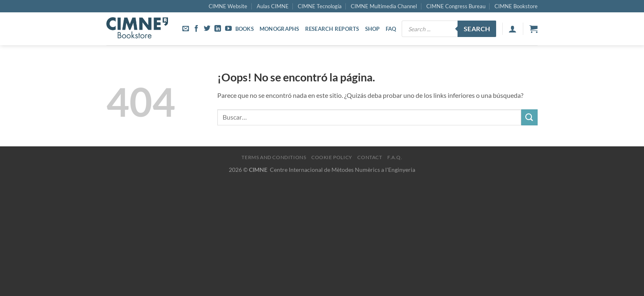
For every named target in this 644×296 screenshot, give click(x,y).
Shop (373, 29)
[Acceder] (513, 29)
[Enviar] (529, 117)
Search (477, 29)
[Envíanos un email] (186, 29)
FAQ (391, 29)
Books (245, 29)
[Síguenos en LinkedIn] (218, 29)
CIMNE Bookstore (516, 6)
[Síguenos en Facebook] (196, 29)
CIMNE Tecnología (320, 6)
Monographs (279, 29)
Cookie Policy (332, 157)
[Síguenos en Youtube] (228, 29)
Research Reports (332, 29)
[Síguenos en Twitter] (207, 29)
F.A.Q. (395, 157)
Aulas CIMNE (273, 6)
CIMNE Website (228, 6)
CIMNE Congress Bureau (456, 6)
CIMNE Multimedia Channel (384, 6)
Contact (370, 157)
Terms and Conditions (274, 157)
